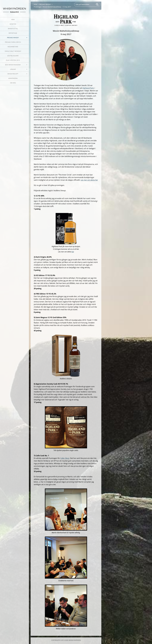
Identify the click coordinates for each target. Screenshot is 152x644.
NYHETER (13, 24)
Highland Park (88, 88)
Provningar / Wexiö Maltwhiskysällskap (47, 7)
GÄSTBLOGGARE (13, 56)
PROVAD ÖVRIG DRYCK (13, 42)
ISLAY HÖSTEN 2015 (13, 60)
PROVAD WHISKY (13, 38)
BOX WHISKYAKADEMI (13, 65)
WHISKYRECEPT (13, 74)
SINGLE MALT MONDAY (13, 51)
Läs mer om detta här (89, 180)
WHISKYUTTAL (13, 29)
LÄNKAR (13, 69)
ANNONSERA (13, 78)
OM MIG (13, 83)
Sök (97, 4)
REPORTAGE (13, 33)
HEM (13, 20)
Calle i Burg (65, 458)
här (73, 252)
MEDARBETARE (13, 47)
